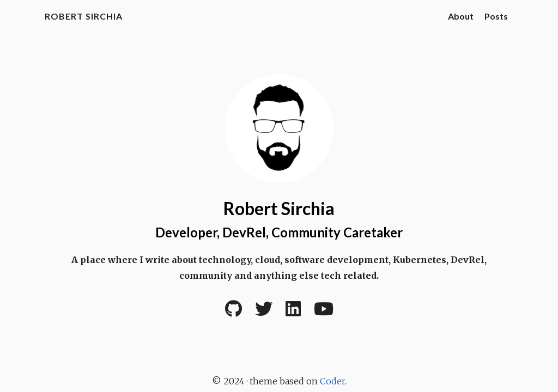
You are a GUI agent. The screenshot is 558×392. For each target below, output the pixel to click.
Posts (496, 16)
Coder (332, 381)
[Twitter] (264, 312)
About (461, 16)
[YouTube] (324, 312)
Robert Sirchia (84, 16)
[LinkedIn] (293, 312)
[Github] (233, 312)
